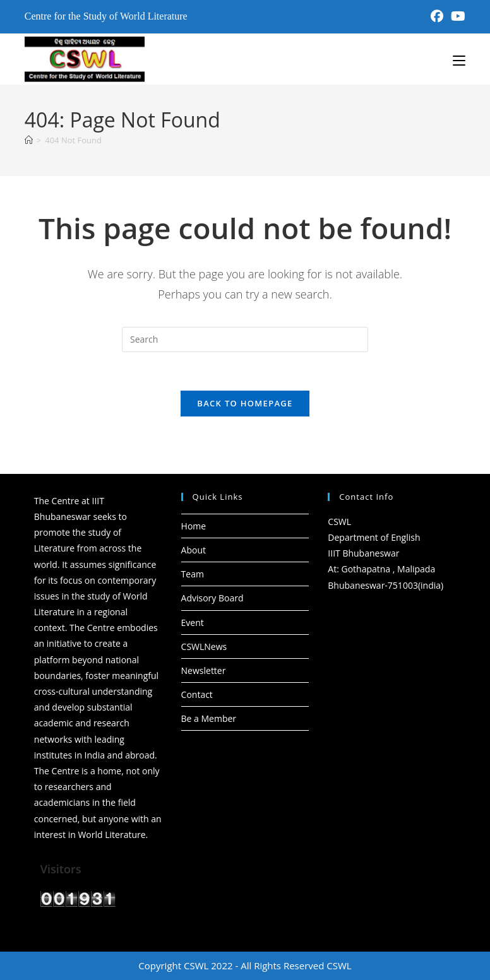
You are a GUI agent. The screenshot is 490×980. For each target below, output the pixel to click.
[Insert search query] (245, 339)
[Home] (29, 140)
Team (193, 574)
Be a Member (209, 718)
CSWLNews (204, 646)
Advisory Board (212, 598)
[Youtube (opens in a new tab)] (456, 16)
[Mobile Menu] (459, 59)
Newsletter (204, 670)
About (194, 550)
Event (193, 623)
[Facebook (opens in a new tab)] (437, 16)
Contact (197, 694)
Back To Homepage (245, 403)
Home (194, 526)
